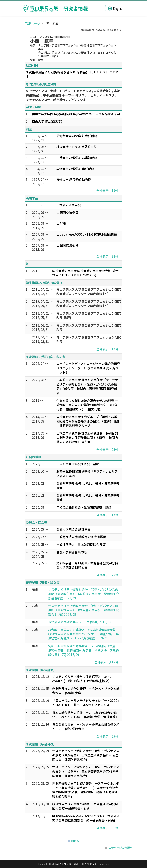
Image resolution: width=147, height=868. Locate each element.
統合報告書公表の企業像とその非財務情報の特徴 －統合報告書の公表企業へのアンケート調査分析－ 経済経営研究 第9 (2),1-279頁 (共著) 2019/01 (84, 634)
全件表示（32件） (109, 256)
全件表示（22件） (109, 575)
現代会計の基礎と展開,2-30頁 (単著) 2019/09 (80, 622)
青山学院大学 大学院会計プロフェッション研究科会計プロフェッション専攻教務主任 (89, 292)
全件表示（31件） (109, 828)
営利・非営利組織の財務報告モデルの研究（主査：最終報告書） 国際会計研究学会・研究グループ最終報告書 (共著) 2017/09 (83, 650)
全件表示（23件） (109, 449)
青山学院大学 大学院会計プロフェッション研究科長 (89, 327)
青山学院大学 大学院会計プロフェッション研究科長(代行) (89, 315)
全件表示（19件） (109, 190)
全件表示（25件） (109, 736)
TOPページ (33, 23)
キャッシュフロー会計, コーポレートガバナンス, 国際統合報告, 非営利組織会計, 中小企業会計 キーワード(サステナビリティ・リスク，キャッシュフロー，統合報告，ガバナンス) (73, 95)
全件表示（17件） (109, 515)
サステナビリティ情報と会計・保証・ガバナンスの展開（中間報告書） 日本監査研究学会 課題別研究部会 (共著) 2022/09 (84, 610)
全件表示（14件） (109, 349)
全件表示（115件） (108, 662)
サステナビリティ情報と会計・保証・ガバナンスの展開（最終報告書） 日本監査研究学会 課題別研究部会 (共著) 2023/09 (84, 594)
